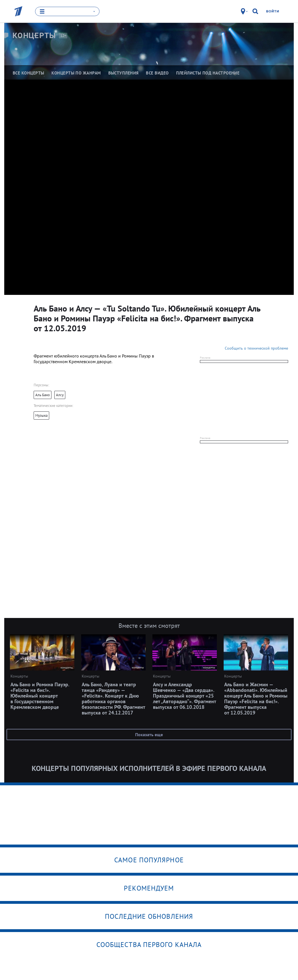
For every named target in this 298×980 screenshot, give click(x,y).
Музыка (41, 416)
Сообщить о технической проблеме (256, 348)
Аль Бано (43, 395)
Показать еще (149, 735)
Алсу (60, 395)
